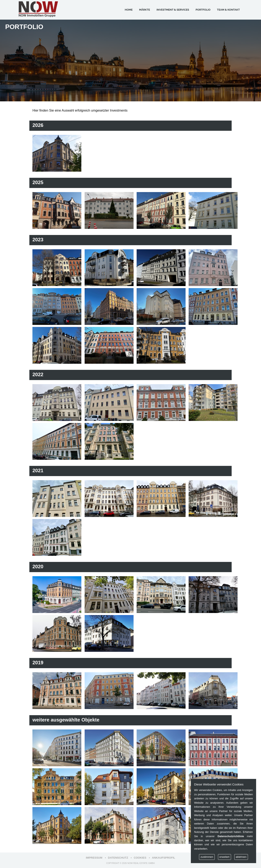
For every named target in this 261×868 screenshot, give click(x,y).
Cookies (140, 858)
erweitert (224, 857)
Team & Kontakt (228, 10)
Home (129, 10)
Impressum (94, 858)
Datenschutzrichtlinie (231, 836)
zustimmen (207, 857)
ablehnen (241, 857)
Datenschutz (118, 858)
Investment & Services (173, 10)
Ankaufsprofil (164, 858)
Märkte (144, 10)
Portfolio (203, 10)
